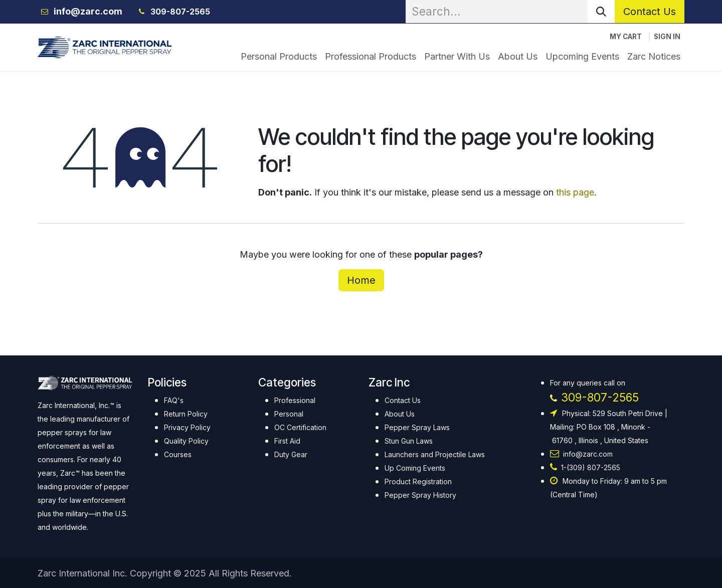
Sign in (667, 37)
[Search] (601, 12)
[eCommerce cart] (626, 37)
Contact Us (650, 12)
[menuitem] (279, 56)
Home (361, 280)
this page (575, 192)
